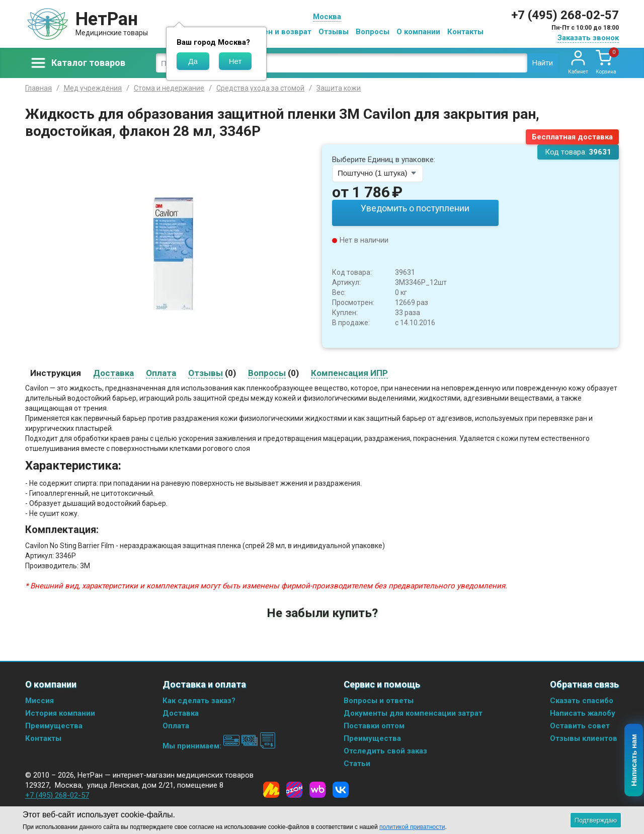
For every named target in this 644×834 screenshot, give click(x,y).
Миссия (39, 699)
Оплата (176, 724)
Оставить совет (580, 724)
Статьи (357, 762)
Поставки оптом (374, 724)
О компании (418, 32)
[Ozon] (294, 788)
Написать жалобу (583, 712)
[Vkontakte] (341, 788)
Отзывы (334, 32)
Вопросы (373, 32)
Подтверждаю (596, 820)
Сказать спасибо (582, 699)
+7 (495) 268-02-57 (565, 15)
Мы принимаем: (219, 744)
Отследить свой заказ (385, 749)
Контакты (465, 32)
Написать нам (634, 761)
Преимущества (54, 724)
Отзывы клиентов (584, 737)
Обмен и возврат (280, 32)
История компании (60, 712)
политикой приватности (412, 827)
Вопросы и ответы (379, 699)
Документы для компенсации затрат (413, 712)
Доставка (181, 712)
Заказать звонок (588, 38)
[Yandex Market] (271, 788)
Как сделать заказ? (199, 699)
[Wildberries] (317, 788)
